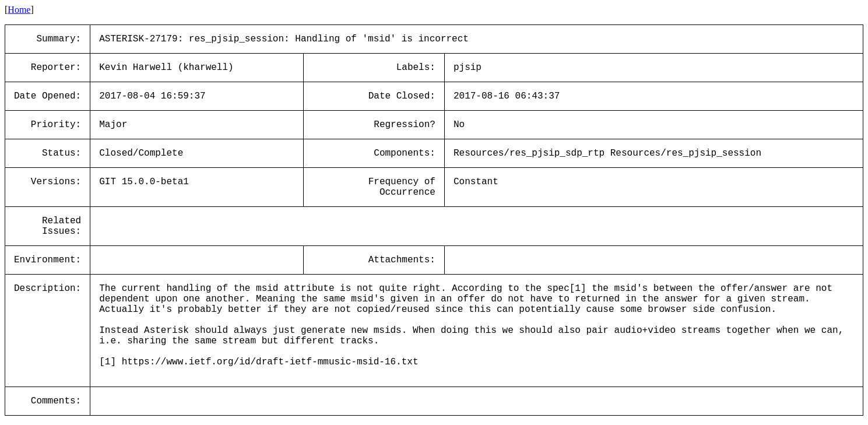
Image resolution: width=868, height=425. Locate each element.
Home (19, 10)
